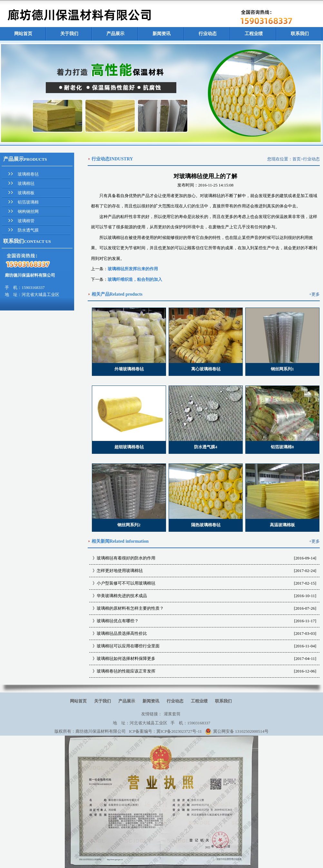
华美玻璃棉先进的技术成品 (122, 596)
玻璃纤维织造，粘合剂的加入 (135, 279)
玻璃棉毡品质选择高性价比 (122, 633)
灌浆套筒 (172, 714)
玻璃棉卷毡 (28, 174)
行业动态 (208, 34)
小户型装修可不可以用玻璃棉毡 (126, 583)
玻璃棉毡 (26, 183)
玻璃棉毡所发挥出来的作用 (133, 269)
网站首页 (23, 34)
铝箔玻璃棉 (28, 202)
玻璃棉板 (26, 193)
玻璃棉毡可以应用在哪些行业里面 (128, 646)
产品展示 (115, 34)
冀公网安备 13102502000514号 (237, 731)
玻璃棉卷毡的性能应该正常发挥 (126, 671)
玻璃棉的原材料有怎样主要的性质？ (130, 608)
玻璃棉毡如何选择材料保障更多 (126, 658)
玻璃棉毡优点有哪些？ (118, 621)
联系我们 (300, 34)
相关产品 (101, 294)
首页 (297, 159)
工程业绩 (254, 34)
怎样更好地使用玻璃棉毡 (120, 571)
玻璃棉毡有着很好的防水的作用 (126, 558)
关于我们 (69, 34)
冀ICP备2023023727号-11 (179, 731)
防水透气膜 (28, 230)
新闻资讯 (161, 34)
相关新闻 (101, 541)
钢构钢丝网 (28, 211)
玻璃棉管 (26, 221)
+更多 (314, 294)
